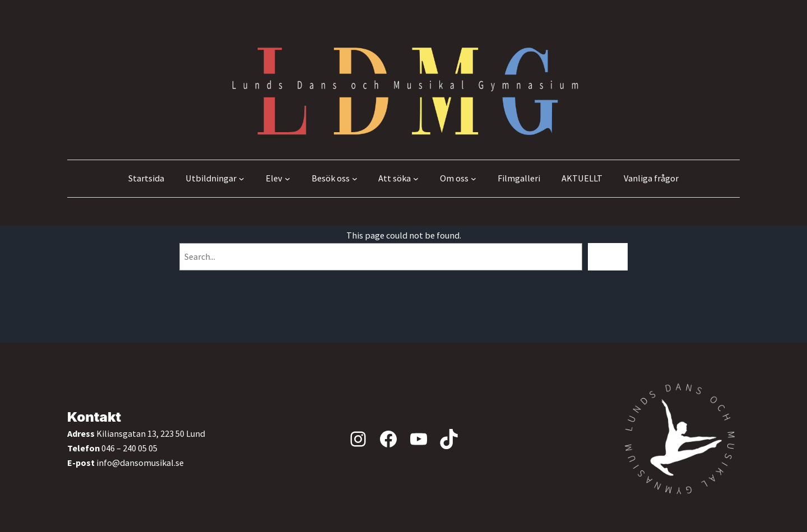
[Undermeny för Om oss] (474, 179)
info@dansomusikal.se (140, 463)
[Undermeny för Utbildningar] (242, 179)
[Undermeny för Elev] (287, 179)
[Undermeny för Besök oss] (355, 179)
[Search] (608, 257)
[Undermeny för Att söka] (416, 179)
